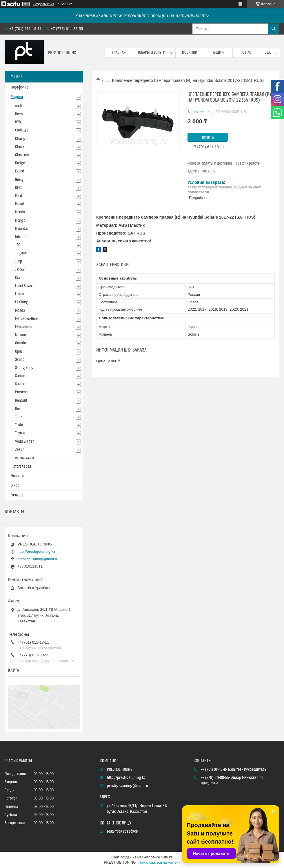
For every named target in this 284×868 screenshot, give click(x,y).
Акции (218, 53)
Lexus (20, 294)
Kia (18, 278)
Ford (19, 196)
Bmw (19, 114)
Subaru (21, 376)
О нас (247, 53)
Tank (19, 417)
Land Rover (24, 286)
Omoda (21, 343)
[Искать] (274, 29)
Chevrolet (22, 155)
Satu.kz (167, 857)
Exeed (20, 171)
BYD (18, 122)
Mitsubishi (23, 327)
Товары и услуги (152, 53)
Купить (208, 138)
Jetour (20, 270)
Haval (20, 204)
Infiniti (20, 237)
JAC (18, 245)
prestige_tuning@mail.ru (38, 559)
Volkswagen (25, 442)
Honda (20, 212)
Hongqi (21, 221)
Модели (17, 97)
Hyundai (22, 229)
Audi (19, 106)
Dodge (20, 163)
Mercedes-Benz (27, 319)
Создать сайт (43, 4)
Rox (18, 409)
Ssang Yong (24, 368)
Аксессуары (24, 458)
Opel (19, 352)
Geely (19, 180)
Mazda (20, 311)
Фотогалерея (21, 467)
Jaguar (21, 253)
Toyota (20, 433)
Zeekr (19, 450)
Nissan (21, 335)
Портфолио (20, 87)
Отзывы (17, 495)
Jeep (19, 261)
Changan (22, 139)
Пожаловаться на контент (159, 862)
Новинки (190, 53)
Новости (17, 476)
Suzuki (20, 384)
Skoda (20, 360)
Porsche (21, 392)
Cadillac (22, 130)
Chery (20, 147)
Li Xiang (22, 302)
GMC (18, 188)
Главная (119, 53)
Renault (21, 401)
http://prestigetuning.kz (36, 551)
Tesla (19, 425)
